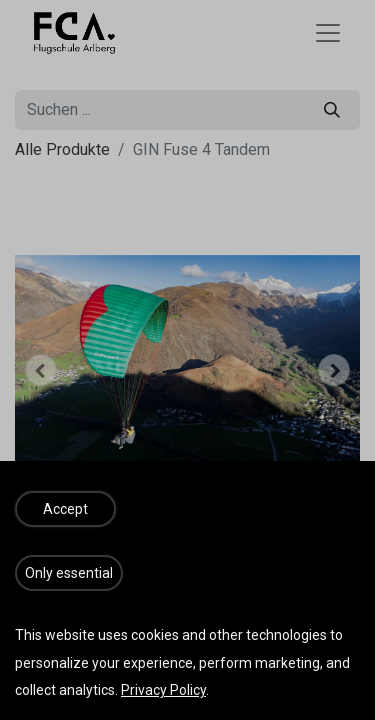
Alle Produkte (62, 149)
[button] (41, 370)
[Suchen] (332, 110)
